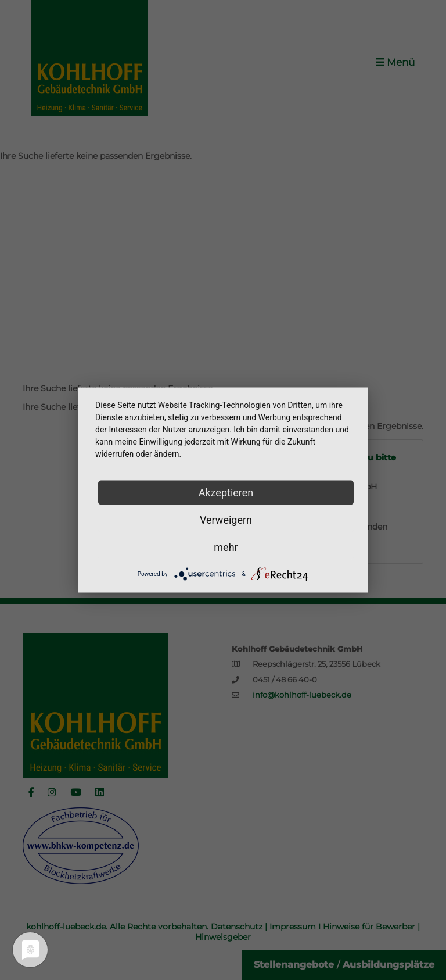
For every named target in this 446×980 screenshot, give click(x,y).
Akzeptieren (226, 493)
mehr (226, 547)
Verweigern (226, 520)
